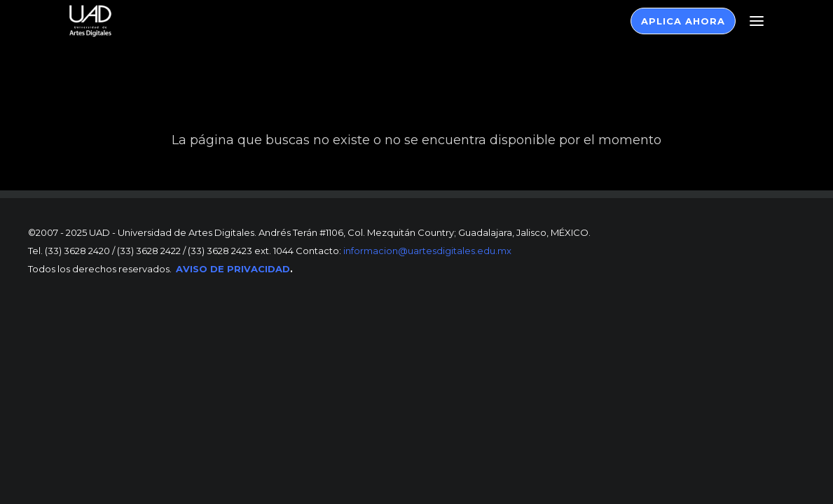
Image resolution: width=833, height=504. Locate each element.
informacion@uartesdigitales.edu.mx (426, 251)
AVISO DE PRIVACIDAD (233, 269)
